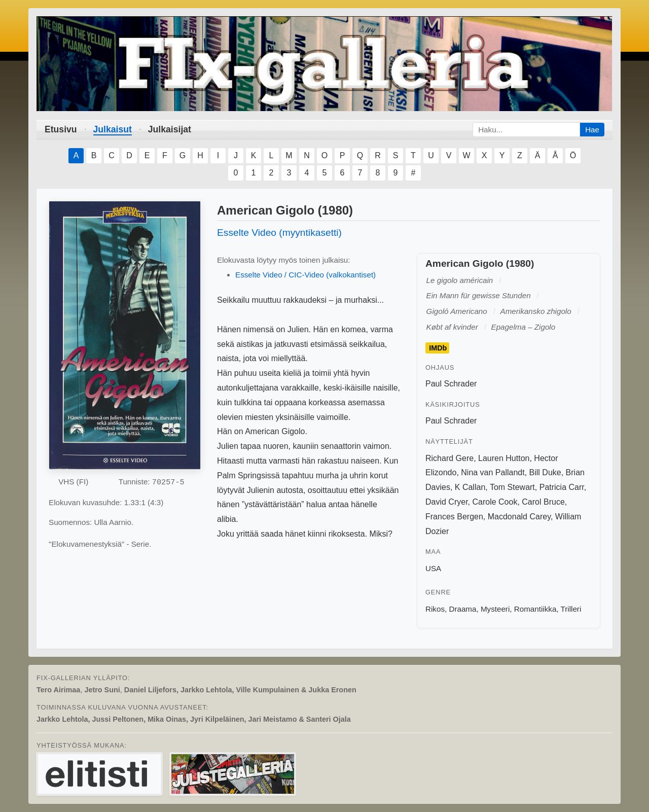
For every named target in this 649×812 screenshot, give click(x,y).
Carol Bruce (543, 502)
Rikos (435, 609)
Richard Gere (449, 458)
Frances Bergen (454, 517)
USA (433, 568)
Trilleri (571, 609)
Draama (462, 609)
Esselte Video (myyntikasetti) (279, 233)
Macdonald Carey (519, 517)
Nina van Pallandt (493, 472)
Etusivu (61, 129)
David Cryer (447, 502)
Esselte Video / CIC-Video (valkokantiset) (305, 275)
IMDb (438, 348)
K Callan (470, 487)
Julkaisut (113, 129)
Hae (592, 130)
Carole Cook (495, 502)
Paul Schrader (451, 384)
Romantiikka (535, 609)
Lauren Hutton (504, 458)
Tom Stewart (512, 487)
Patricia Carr (562, 487)
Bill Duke (545, 472)
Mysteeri (495, 609)
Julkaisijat (170, 129)
